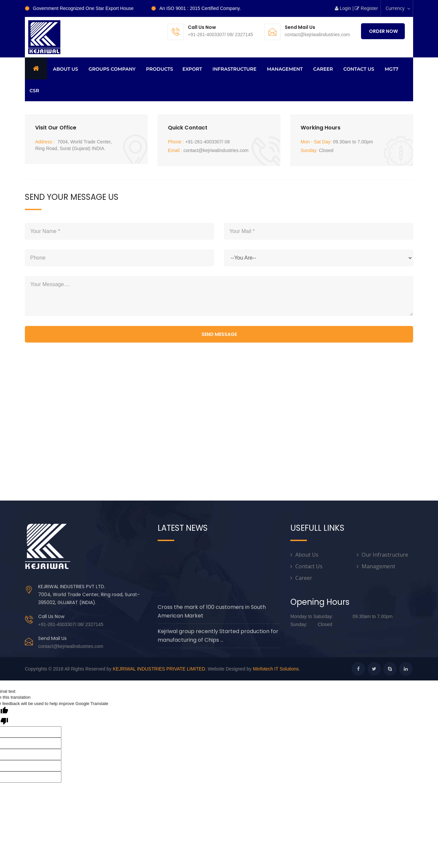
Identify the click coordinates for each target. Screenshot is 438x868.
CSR (34, 91)
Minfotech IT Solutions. (276, 669)
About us (65, 69)
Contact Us (309, 566)
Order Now (383, 31)
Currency (398, 11)
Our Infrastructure (385, 555)
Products (160, 69)
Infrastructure (234, 69)
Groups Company (112, 69)
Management (285, 69)
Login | (344, 8)
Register (368, 8)
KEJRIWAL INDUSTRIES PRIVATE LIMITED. (160, 669)
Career (323, 69)
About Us (307, 555)
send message (219, 334)
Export (192, 69)
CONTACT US (359, 69)
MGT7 (391, 69)
